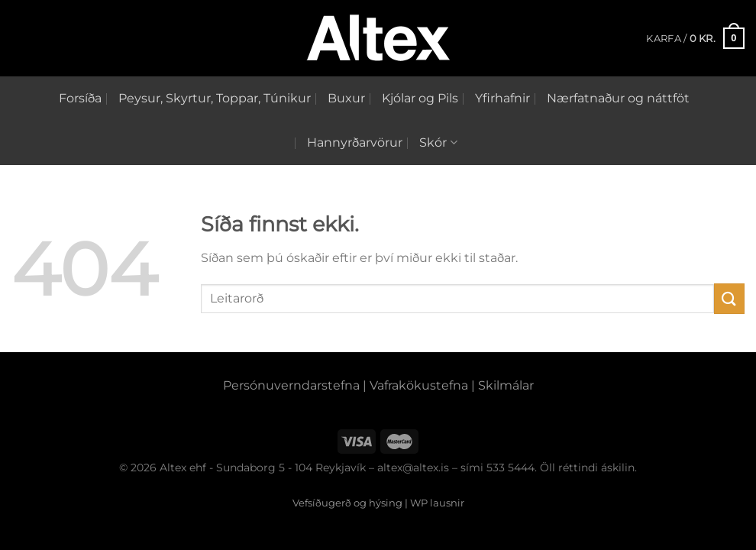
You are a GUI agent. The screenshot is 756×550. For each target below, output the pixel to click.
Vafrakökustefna (419, 385)
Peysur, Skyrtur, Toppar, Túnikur (215, 98)
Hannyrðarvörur (355, 142)
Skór (438, 143)
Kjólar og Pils (420, 98)
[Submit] (729, 298)
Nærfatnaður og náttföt (618, 98)
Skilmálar (506, 385)
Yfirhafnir (502, 98)
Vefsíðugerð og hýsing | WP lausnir (378, 503)
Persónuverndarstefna (291, 385)
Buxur (346, 98)
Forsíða (80, 98)
